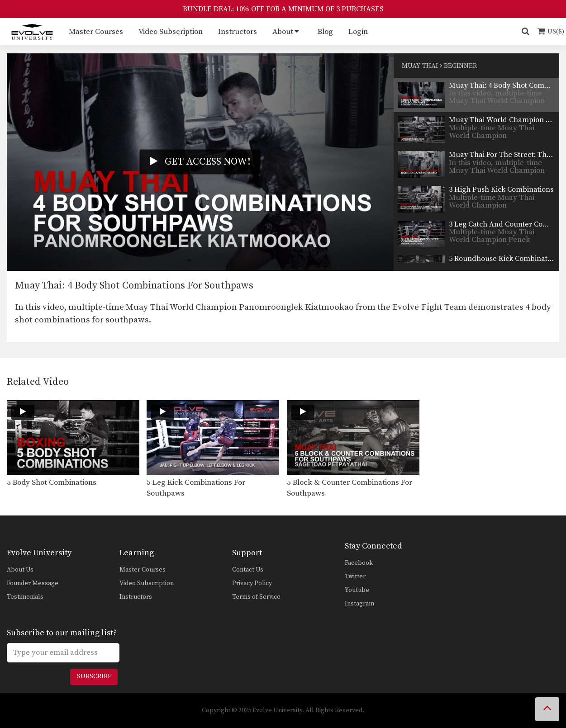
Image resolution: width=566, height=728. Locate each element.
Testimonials (25, 597)
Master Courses (96, 32)
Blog (325, 32)
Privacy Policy (252, 583)
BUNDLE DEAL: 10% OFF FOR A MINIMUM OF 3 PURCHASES (283, 9)
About (283, 32)
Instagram (359, 604)
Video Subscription (171, 32)
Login (358, 32)
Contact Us (248, 570)
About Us (20, 570)
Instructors (238, 32)
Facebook (359, 563)
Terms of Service (256, 597)
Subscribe (94, 676)
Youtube (357, 590)
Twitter (355, 577)
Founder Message (33, 583)
